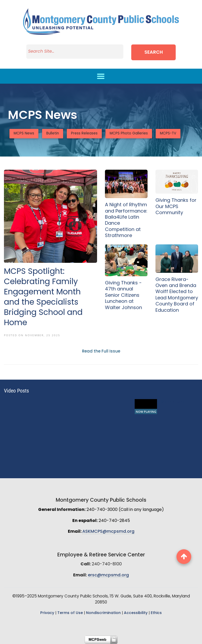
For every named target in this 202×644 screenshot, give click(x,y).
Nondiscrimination (103, 613)
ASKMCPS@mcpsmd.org (108, 532)
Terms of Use (70, 613)
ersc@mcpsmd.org (108, 575)
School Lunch (174, 402)
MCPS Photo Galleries (129, 134)
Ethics (156, 613)
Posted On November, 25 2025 (32, 335)
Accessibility (136, 613)
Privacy (47, 613)
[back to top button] (184, 557)
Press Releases (84, 134)
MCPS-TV (168, 134)
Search (154, 52)
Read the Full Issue (101, 352)
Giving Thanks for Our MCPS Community (176, 207)
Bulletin (53, 134)
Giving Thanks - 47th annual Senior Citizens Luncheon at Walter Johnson (123, 296)
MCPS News (24, 134)
